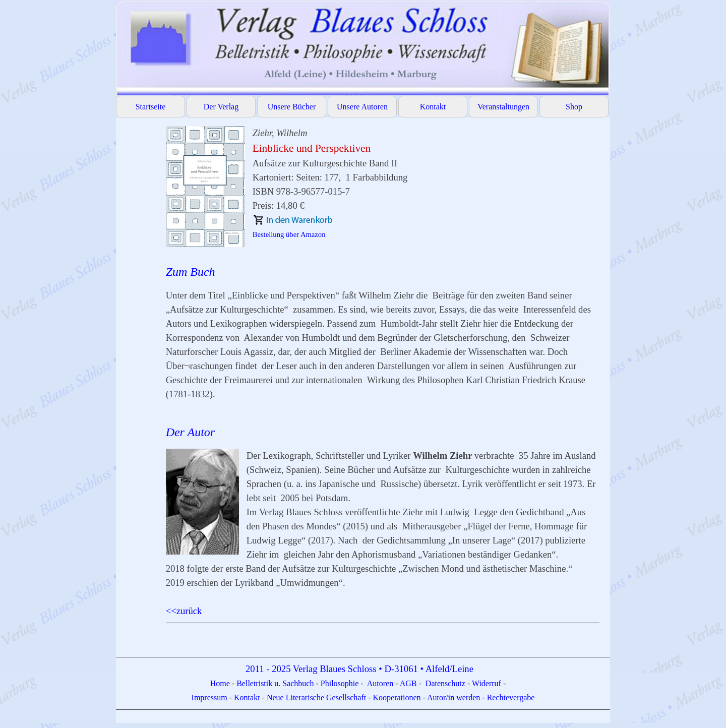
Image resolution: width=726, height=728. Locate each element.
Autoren (380, 683)
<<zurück (184, 611)
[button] (209, 187)
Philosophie (341, 683)
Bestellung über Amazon (289, 234)
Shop (574, 107)
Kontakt (433, 107)
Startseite (151, 107)
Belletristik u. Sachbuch (275, 683)
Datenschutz (445, 683)
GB (412, 683)
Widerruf (487, 683)
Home (221, 683)
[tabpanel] (383, 384)
